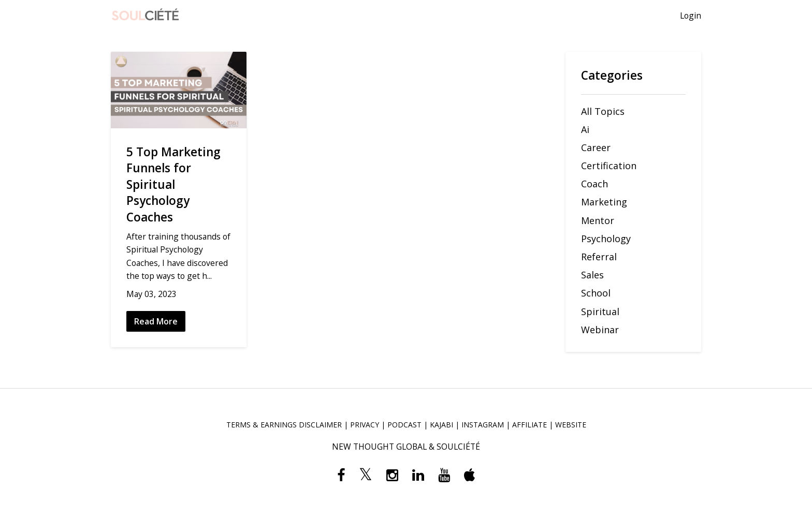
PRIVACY (365, 425)
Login (691, 16)
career (596, 147)
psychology (606, 239)
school (596, 293)
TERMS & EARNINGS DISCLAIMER (284, 425)
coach (594, 184)
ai (585, 129)
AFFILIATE (530, 425)
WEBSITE (571, 425)
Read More (156, 321)
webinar (600, 330)
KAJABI (441, 425)
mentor (598, 220)
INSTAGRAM (483, 425)
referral (599, 257)
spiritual (600, 312)
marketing (604, 202)
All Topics (603, 111)
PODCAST (404, 425)
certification (609, 166)
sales (592, 275)
